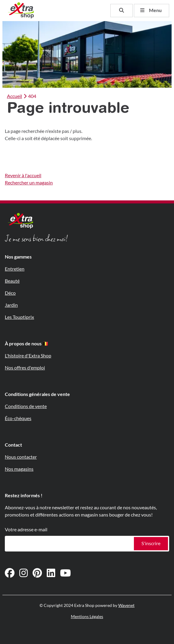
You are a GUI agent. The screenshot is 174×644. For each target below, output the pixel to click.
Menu (151, 10)
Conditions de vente (26, 406)
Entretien (15, 269)
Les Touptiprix (19, 317)
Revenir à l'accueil (23, 176)
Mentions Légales (87, 617)
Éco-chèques (18, 418)
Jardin (11, 305)
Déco (10, 293)
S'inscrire (151, 543)
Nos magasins (19, 469)
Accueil (14, 96)
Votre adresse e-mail (26, 530)
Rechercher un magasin (29, 183)
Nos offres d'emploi (25, 368)
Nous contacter (21, 457)
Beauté (12, 281)
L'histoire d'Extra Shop (28, 356)
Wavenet (126, 605)
